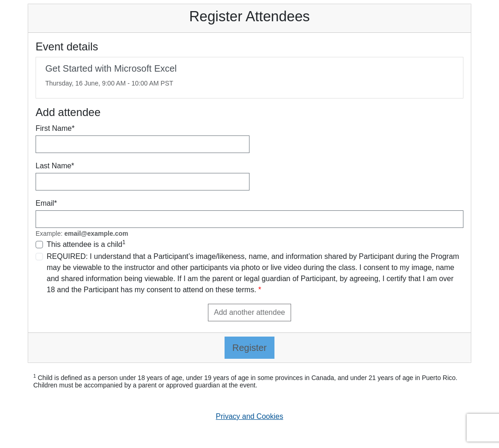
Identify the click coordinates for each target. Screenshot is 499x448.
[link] (249, 78)
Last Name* (55, 166)
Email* (46, 203)
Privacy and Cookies (249, 416)
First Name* (55, 128)
